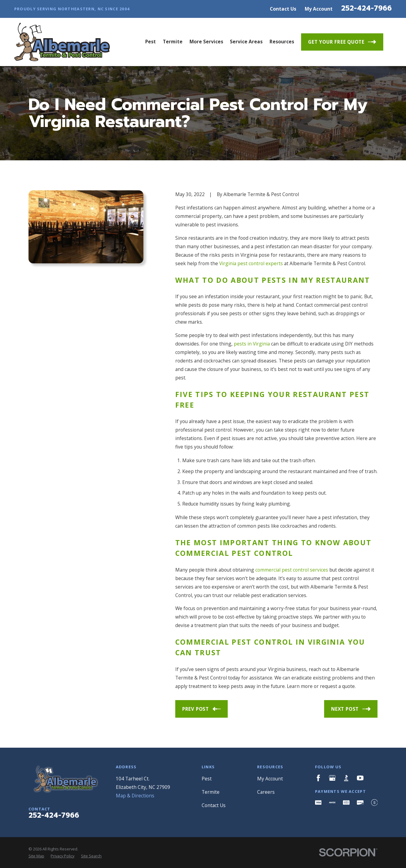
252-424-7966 (366, 8)
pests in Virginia (252, 344)
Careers (266, 792)
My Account (319, 9)
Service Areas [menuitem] (246, 42)
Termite (211, 792)
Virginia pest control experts (251, 263)
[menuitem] (36, 856)
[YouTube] (360, 778)
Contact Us (283, 9)
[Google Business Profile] (332, 778)
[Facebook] (318, 778)
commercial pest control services (292, 570)
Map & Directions (135, 796)
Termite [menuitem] (173, 42)
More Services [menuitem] (206, 42)
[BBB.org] (346, 778)
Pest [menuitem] (151, 42)
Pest (207, 779)
